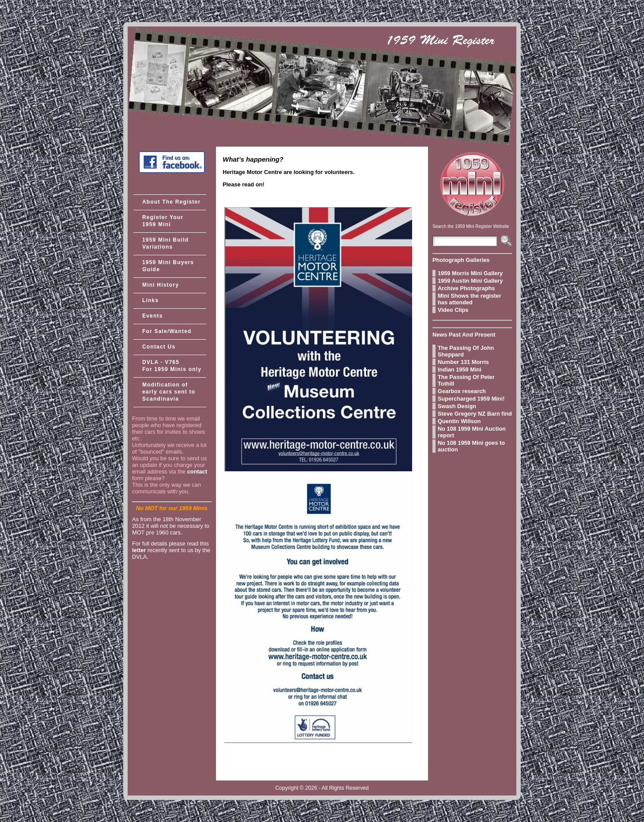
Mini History (161, 285)
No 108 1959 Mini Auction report (472, 432)
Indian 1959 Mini (460, 369)
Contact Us (159, 347)
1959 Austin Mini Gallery (470, 281)
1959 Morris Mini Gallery (470, 273)
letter (139, 550)
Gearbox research (462, 391)
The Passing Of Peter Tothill (466, 380)
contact (197, 472)
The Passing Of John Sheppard (466, 351)
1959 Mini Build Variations (165, 243)
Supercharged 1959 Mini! (471, 399)
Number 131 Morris (463, 362)
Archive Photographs (466, 288)
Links (150, 300)
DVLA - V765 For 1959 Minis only (172, 366)
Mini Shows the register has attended (470, 299)
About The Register (171, 202)
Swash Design (457, 406)
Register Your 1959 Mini (163, 221)
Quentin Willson (459, 421)
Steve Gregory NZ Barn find (475, 414)
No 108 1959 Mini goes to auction (471, 446)
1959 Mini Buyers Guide (168, 266)
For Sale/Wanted (167, 331)
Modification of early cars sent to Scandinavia (169, 392)
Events (153, 316)
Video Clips (453, 310)
